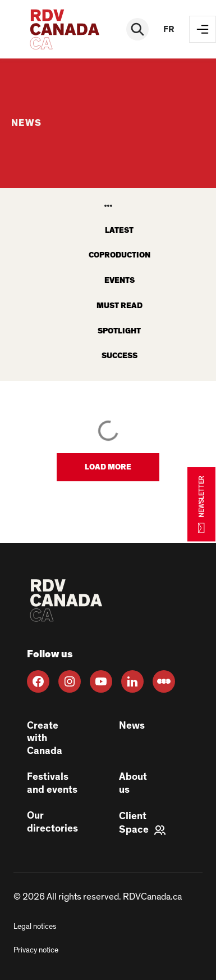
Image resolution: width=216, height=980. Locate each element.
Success (120, 356)
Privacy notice (36, 950)
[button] (108, 467)
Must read (120, 306)
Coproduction (120, 255)
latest (119, 231)
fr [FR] (169, 29)
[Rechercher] (137, 29)
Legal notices (35, 927)
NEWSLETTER (201, 504)
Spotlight (119, 331)
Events (120, 281)
